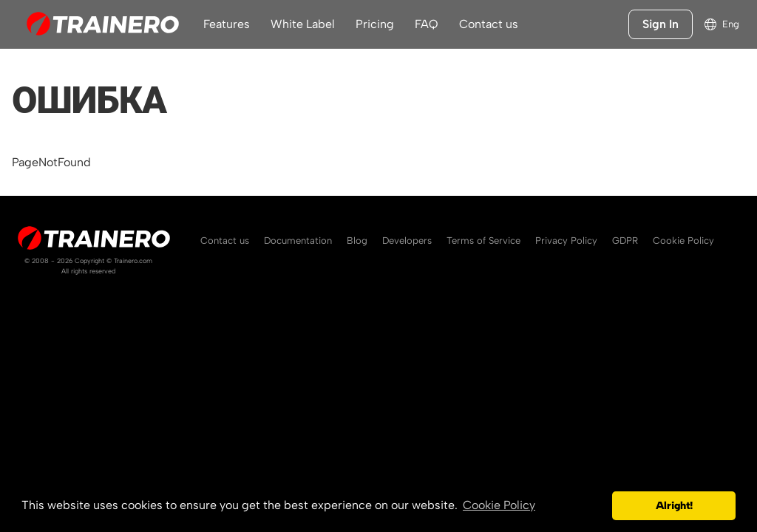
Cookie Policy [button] (499, 505)
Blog (357, 241)
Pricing (375, 24)
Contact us (489, 24)
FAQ (427, 24)
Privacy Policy (566, 241)
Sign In (661, 24)
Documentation (298, 241)
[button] (597, 506)
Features (227, 24)
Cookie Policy (683, 241)
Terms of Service (483, 241)
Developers (407, 241)
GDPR (625, 241)
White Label (303, 24)
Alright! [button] (674, 505)
